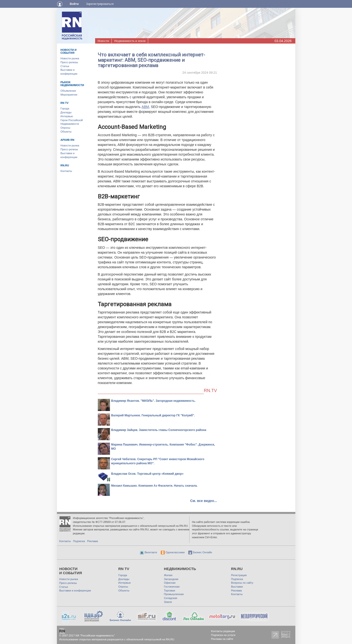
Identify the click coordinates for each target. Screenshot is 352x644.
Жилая (168, 575)
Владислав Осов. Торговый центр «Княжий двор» (147, 474)
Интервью (67, 116)
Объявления (68, 91)
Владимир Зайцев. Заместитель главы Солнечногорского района (159, 430)
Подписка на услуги (223, 635)
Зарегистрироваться (100, 4)
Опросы (65, 128)
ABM (145, 107)
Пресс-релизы (69, 62)
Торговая (170, 590)
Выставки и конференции (75, 590)
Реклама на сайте (222, 639)
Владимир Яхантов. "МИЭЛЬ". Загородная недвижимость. (153, 401)
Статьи (65, 66)
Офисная (170, 583)
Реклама (92, 541)
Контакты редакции (223, 631)
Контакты (66, 171)
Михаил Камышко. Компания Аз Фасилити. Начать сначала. (154, 486)
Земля (168, 602)
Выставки (237, 587)
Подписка (79, 541)
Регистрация (239, 575)
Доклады (66, 112)
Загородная (171, 579)
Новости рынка (70, 58)
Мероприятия (69, 95)
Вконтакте (149, 552)
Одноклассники (173, 552)
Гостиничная (172, 587)
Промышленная (174, 594)
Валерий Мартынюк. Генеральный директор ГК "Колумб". (153, 415)
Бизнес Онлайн (200, 552)
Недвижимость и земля (130, 41)
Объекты (66, 132)
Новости (103, 41)
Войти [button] (74, 4)
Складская (171, 598)
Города (65, 108)
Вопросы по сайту (242, 583)
